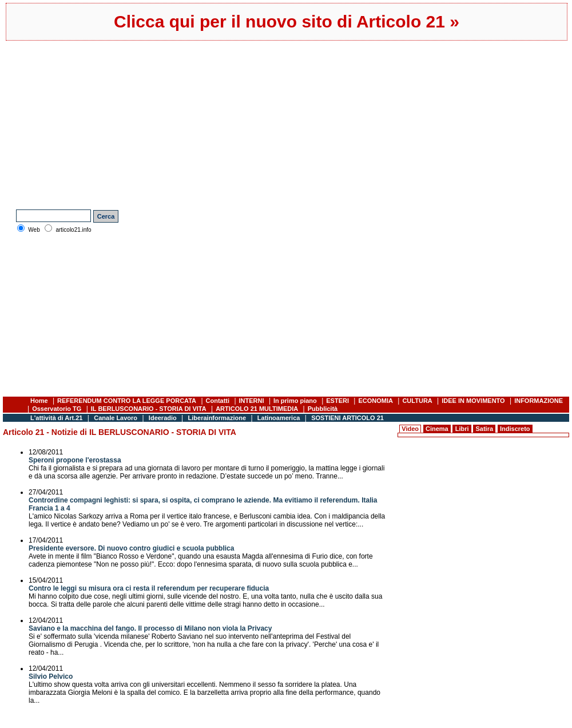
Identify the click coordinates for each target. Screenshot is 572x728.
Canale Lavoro (116, 418)
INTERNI (252, 401)
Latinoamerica (279, 418)
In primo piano (295, 401)
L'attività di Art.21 (56, 418)
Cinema (437, 429)
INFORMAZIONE (539, 401)
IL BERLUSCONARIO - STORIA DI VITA (149, 409)
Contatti (218, 401)
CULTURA (417, 401)
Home (39, 401)
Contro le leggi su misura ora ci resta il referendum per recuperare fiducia (149, 588)
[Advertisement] (188, 124)
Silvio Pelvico (51, 676)
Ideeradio (163, 418)
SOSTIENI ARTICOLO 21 (347, 418)
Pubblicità (323, 409)
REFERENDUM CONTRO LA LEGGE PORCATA (127, 401)
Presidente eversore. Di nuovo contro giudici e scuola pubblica (131, 548)
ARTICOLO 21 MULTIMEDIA (257, 409)
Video (410, 429)
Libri (462, 429)
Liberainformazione (217, 418)
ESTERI (337, 401)
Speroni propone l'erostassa (75, 460)
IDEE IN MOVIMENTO (473, 401)
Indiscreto (515, 429)
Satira (484, 429)
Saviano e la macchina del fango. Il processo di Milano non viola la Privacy (150, 628)
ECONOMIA (376, 401)
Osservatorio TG (57, 409)
